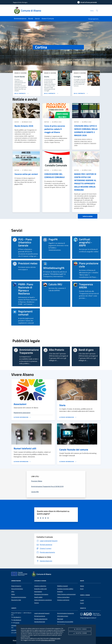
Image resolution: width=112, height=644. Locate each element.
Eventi (82, 603)
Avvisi (82, 589)
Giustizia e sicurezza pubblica (65, 589)
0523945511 (17, 617)
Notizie (82, 586)
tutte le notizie (88, 216)
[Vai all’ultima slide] (3, 47)
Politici (13, 594)
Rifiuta (80, 629)
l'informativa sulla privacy (48, 640)
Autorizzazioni (38, 592)
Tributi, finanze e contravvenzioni (66, 594)
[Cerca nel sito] (97, 11)
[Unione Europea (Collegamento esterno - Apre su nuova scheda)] (20, 574)
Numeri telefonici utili (25, 448)
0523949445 (17, 620)
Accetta (80, 633)
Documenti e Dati (16, 600)
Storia (62, 405)
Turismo (36, 603)
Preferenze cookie (55, 638)
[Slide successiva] (109, 47)
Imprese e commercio (63, 600)
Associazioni (20, 404)
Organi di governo (16, 586)
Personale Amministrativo (19, 597)
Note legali (60, 619)
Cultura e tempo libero (63, 597)
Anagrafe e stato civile (40, 589)
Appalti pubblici (38, 597)
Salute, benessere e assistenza (43, 600)
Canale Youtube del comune (74, 450)
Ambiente (60, 592)
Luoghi (82, 600)
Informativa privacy (63, 616)
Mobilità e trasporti (63, 586)
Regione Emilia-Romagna (20, 2)
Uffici (13, 592)
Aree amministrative (17, 589)
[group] (56, 51)
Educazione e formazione (41, 594)
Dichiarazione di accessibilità (65, 622)
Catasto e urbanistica (40, 586)
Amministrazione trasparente (66, 613)
